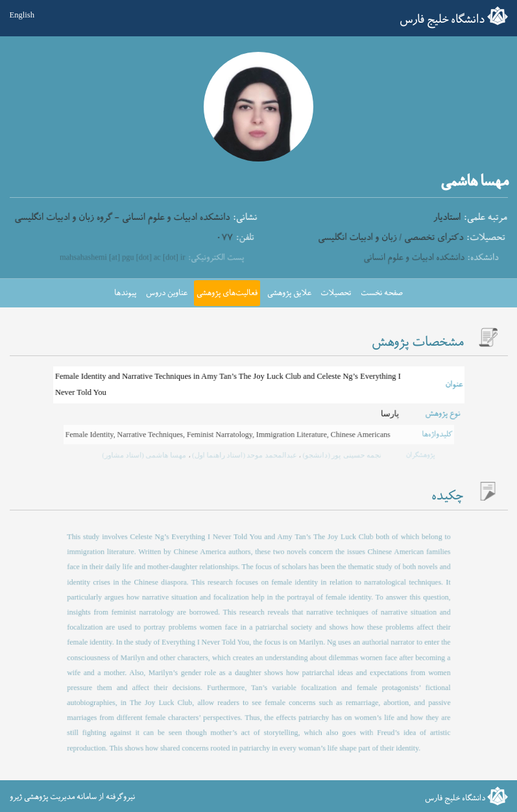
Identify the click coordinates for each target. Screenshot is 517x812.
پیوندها (125, 293)
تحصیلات (336, 293)
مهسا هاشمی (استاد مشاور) (150, 455)
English (22, 15)
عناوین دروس (167, 293)
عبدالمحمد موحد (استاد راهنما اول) (244, 455)
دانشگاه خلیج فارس (442, 20)
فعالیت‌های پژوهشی (227, 293)
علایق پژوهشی (289, 293)
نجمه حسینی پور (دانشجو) (336, 455)
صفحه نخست (382, 293)
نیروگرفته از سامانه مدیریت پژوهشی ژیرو (72, 797)
